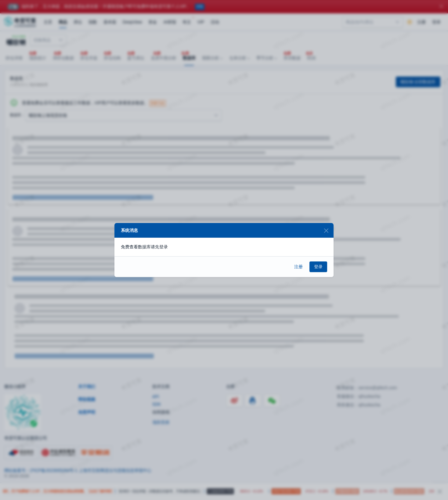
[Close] (326, 230)
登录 (318, 267)
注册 (298, 267)
